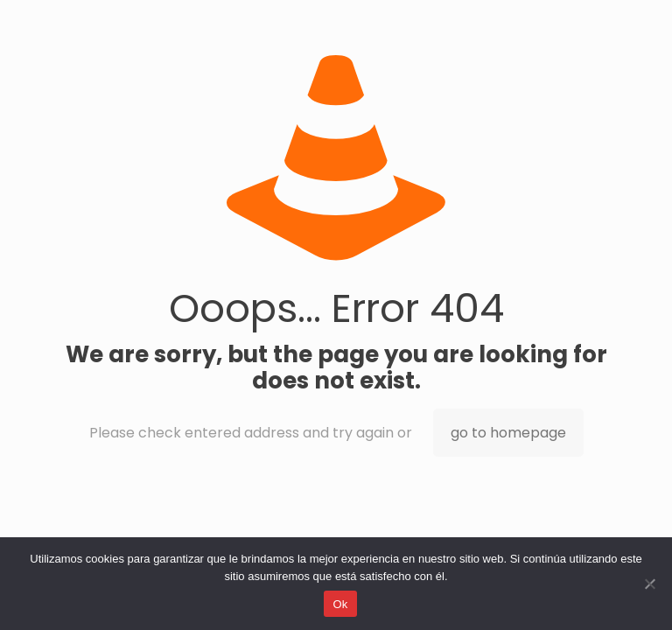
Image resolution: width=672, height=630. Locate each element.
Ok (340, 604)
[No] (650, 584)
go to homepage (508, 433)
